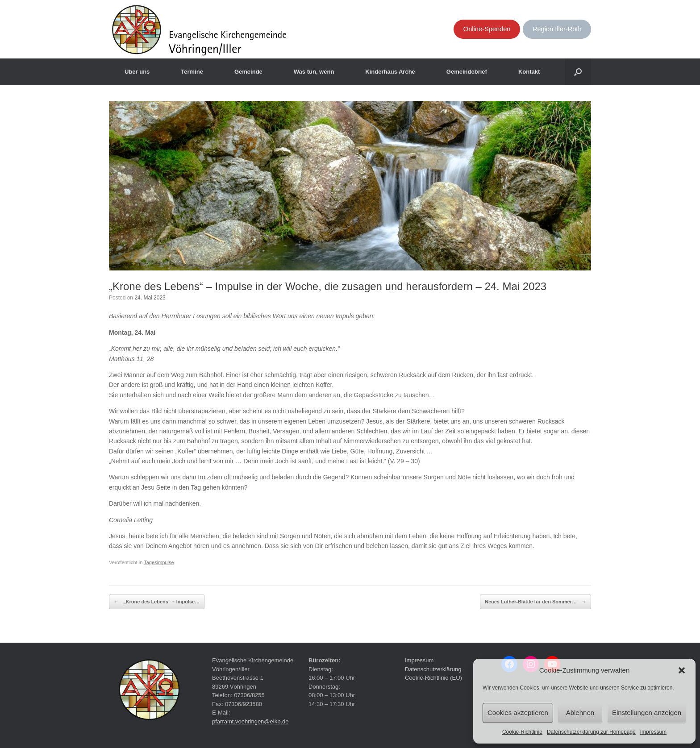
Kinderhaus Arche (390, 72)
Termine (192, 72)
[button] (682, 670)
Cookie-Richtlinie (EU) (433, 678)
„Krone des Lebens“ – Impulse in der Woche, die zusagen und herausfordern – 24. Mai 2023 (328, 286)
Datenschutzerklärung (433, 669)
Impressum (653, 732)
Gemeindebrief (467, 72)
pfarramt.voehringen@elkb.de (250, 721)
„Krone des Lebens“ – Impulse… (157, 602)
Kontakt (529, 72)
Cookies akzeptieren (518, 713)
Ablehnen (580, 713)
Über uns (137, 72)
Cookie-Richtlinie (522, 732)
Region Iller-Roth (557, 29)
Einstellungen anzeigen (647, 713)
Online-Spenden (487, 29)
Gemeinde (248, 72)
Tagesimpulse (159, 562)
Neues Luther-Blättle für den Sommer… (535, 602)
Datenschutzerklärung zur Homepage (591, 732)
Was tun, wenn (314, 72)
